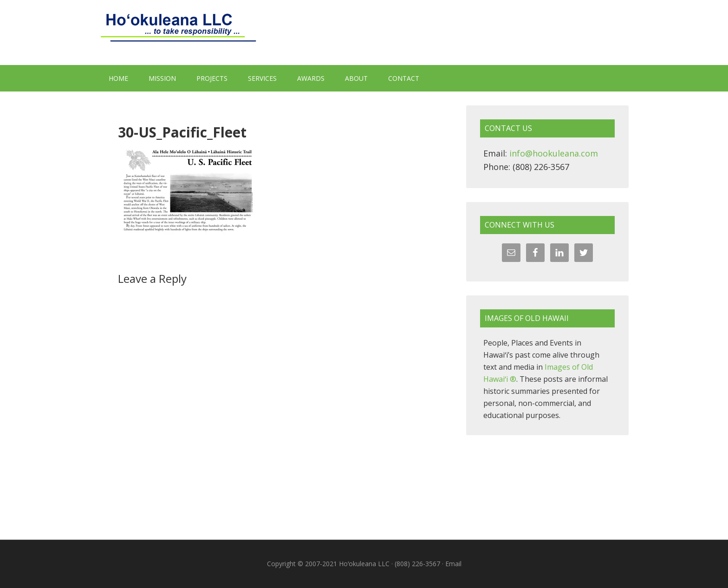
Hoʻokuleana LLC (364, 33)
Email (453, 564)
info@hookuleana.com (554, 153)
